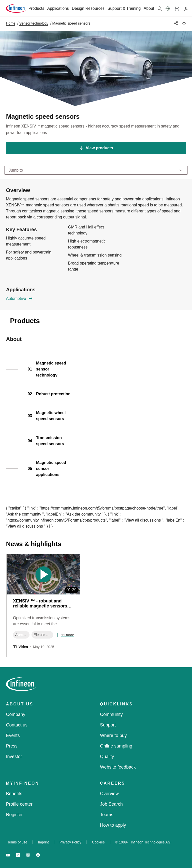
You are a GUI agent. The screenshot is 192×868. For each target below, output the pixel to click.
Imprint (43, 842)
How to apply (113, 825)
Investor (14, 757)
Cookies (98, 842)
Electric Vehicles (43, 635)
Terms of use (17, 842)
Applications (58, 8)
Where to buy (113, 735)
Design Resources (88, 8)
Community (111, 714)
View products (96, 148)
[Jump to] (96, 170)
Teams (107, 815)
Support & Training (124, 8)
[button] (168, 9)
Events (13, 735)
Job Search (111, 804)
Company (16, 714)
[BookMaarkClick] (184, 23)
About (149, 8)
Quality (107, 757)
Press (12, 746)
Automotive (19, 299)
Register (14, 815)
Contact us (17, 725)
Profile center (19, 804)
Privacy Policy (70, 842)
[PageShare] (175, 23)
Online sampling (116, 746)
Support (108, 725)
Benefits (14, 794)
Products (36, 8)
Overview (109, 794)
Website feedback (118, 767)
